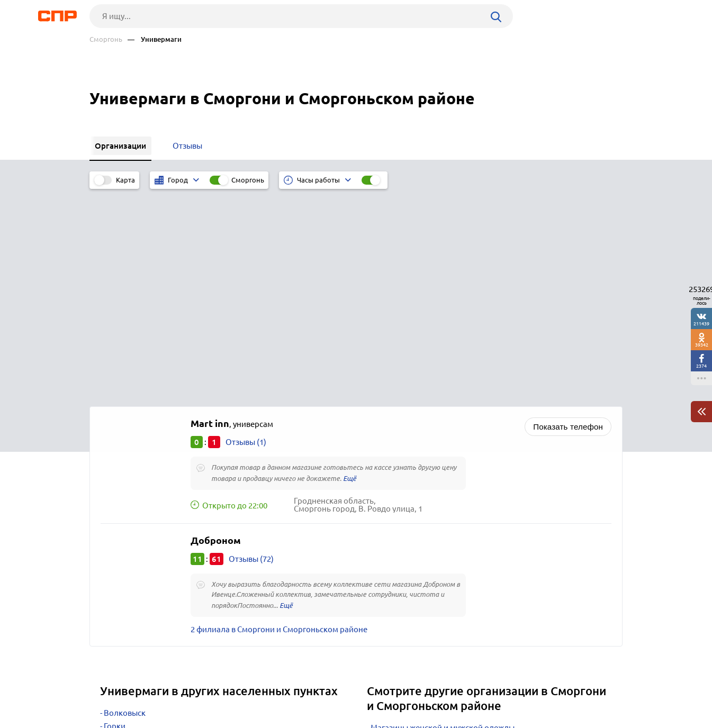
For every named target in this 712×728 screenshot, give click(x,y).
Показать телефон (568, 218)
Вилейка (120, 557)
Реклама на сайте (250, 689)
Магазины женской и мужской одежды (443, 519)
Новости (175, 689)
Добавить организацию (575, 688)
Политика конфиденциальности (231, 720)
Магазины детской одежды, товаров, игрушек (456, 546)
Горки (115, 518)
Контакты (327, 689)
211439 (701, 324)
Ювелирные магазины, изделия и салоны (448, 572)
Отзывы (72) (251, 351)
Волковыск (125, 504)
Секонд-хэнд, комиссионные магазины (443, 559)
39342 (702, 345)
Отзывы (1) (246, 234)
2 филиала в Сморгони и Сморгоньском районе (279, 421)
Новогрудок (126, 531)
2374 (701, 366)
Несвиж (118, 544)
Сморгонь (106, 39)
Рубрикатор (109, 689)
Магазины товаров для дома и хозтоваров (449, 533)
